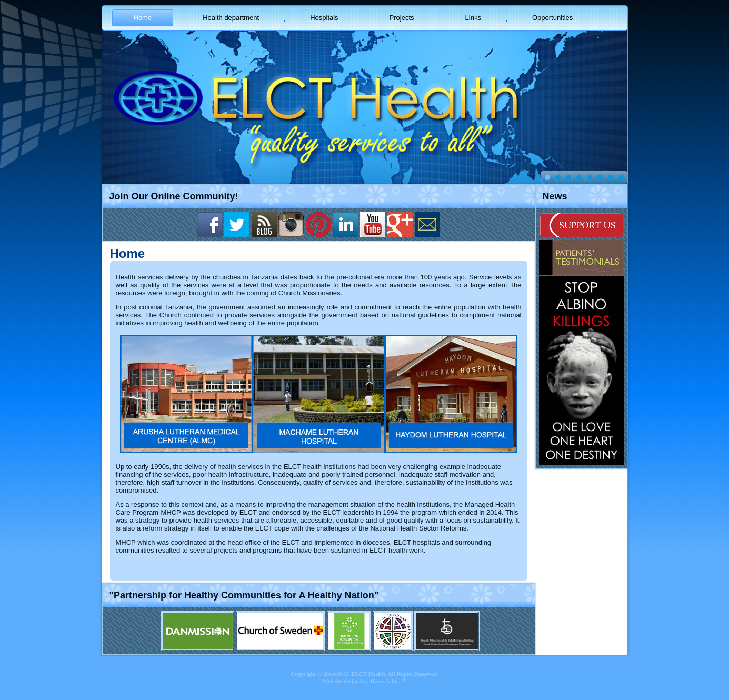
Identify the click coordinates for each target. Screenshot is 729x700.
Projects (402, 18)
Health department (231, 18)
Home (143, 18)
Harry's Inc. (386, 681)
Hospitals (324, 18)
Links (473, 18)
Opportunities (552, 18)
